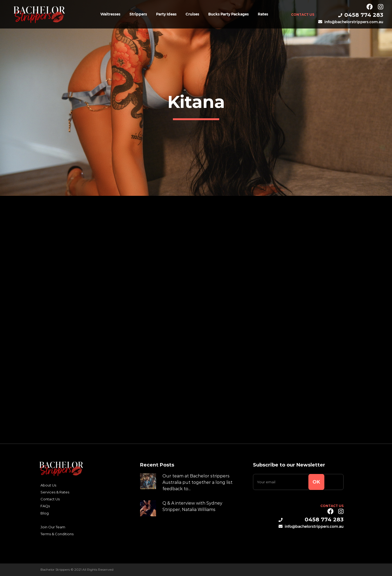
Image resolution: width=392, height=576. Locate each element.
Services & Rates (55, 492)
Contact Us (303, 15)
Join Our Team (53, 527)
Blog (45, 513)
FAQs (45, 506)
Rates (263, 14)
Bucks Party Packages (228, 14)
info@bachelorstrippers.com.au (351, 22)
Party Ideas (166, 14)
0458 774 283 (361, 15)
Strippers (138, 14)
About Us (48, 485)
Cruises (192, 14)
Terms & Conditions (57, 534)
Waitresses (110, 14)
